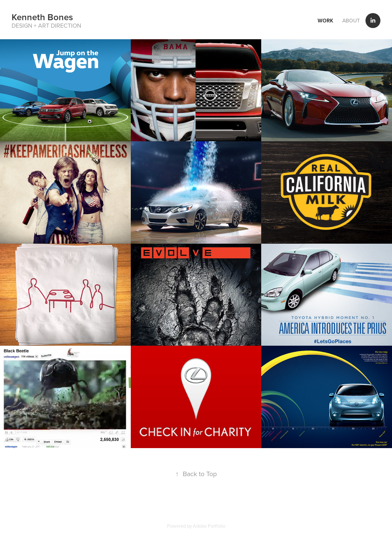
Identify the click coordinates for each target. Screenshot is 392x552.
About (351, 21)
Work (325, 21)
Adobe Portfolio (209, 526)
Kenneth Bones (42, 17)
